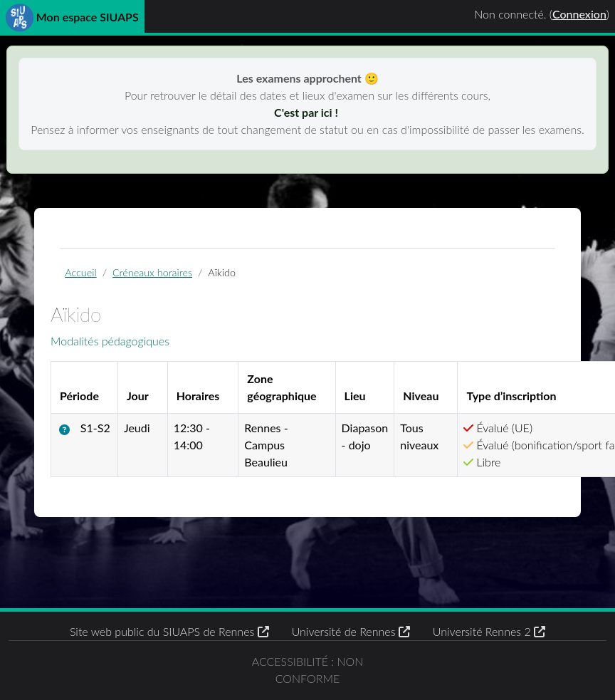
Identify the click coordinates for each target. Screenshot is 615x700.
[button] (67, 430)
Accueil (80, 272)
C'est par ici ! (307, 112)
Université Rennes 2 (489, 631)
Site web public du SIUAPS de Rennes (169, 631)
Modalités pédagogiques (110, 341)
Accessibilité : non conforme (308, 670)
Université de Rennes (351, 631)
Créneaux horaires (152, 272)
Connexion (579, 14)
